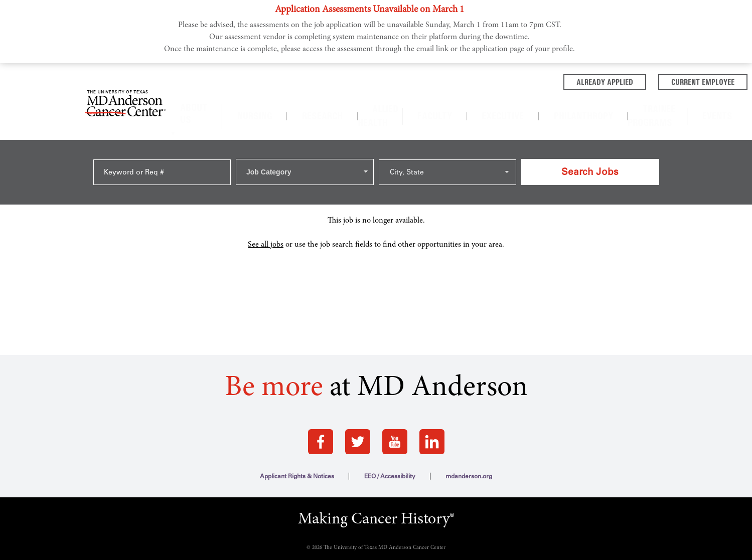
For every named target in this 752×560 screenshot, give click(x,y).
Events (651, 103)
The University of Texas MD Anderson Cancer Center (385, 494)
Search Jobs (590, 132)
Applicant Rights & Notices (297, 423)
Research (352, 103)
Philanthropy (535, 103)
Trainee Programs (599, 103)
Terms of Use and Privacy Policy (376, 544)
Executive (486, 103)
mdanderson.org (469, 423)
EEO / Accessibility (390, 423)
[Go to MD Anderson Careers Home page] (125, 92)
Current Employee (629, 81)
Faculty (447, 103)
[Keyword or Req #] (162, 133)
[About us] (288, 103)
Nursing (314, 103)
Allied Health (401, 103)
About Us (259, 103)
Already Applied (531, 81)
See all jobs (266, 192)
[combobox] (305, 132)
